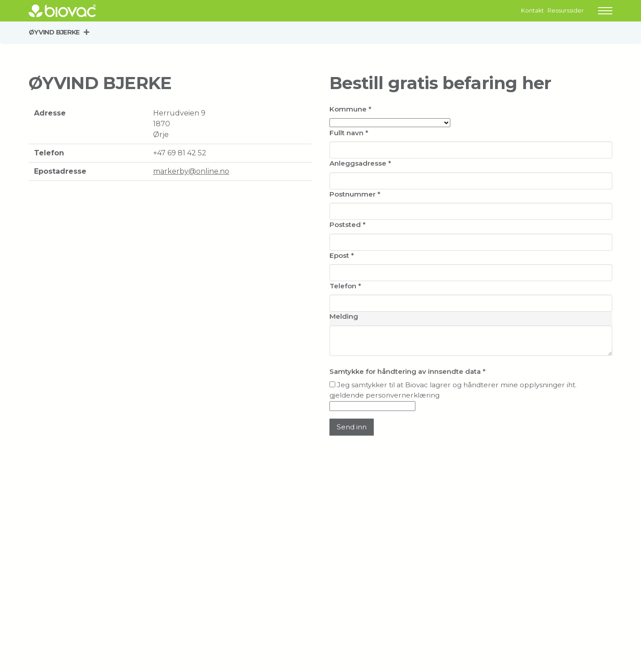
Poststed (348, 225)
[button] (605, 11)
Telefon (345, 286)
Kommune (350, 109)
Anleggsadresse (360, 163)
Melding (344, 316)
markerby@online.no (191, 171)
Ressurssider (566, 11)
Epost (342, 255)
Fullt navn (349, 133)
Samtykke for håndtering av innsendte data (408, 371)
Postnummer (355, 194)
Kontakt (532, 11)
